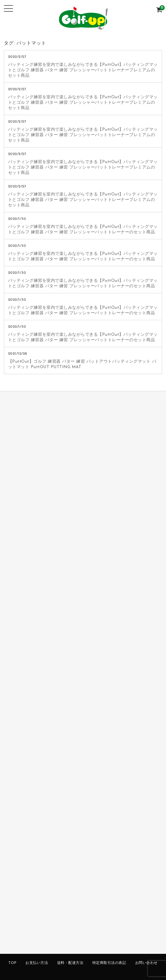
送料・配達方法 (70, 963)
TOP (12, 963)
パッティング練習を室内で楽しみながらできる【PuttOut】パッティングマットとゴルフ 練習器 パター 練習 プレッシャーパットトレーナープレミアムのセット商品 (83, 70)
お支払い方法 (37, 963)
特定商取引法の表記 (109, 963)
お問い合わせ (146, 963)
